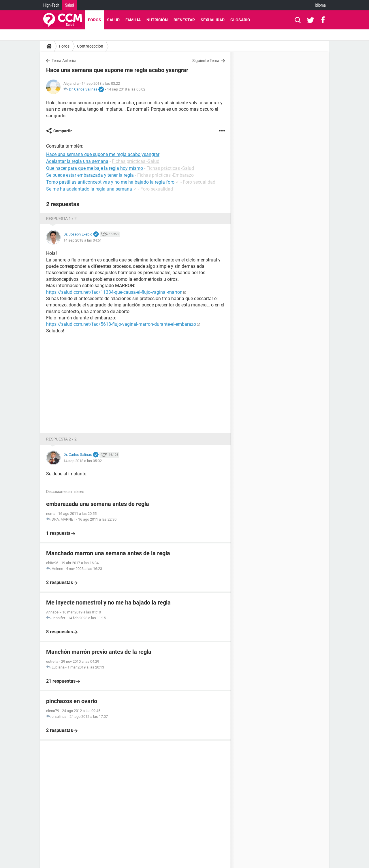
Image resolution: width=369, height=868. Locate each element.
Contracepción (90, 46)
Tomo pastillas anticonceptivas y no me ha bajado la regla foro (110, 182)
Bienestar (184, 20)
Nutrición (157, 20)
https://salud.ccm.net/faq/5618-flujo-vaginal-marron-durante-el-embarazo (121, 324)
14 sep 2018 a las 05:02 (126, 89)
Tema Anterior (64, 61)
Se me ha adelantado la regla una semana (89, 189)
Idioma (320, 5)
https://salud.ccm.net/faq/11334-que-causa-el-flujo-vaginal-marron (114, 292)
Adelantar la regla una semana (77, 161)
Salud (69, 5)
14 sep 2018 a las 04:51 (83, 240)
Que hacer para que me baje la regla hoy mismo (95, 168)
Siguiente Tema (206, 61)
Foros (95, 20)
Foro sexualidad (199, 182)
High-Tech (51, 5)
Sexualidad (213, 20)
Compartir (63, 131)
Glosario (240, 20)
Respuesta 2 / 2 (61, 439)
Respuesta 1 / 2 (61, 219)
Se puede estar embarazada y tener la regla (90, 175)
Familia (133, 20)
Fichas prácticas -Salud (136, 161)
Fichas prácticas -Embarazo (165, 175)
